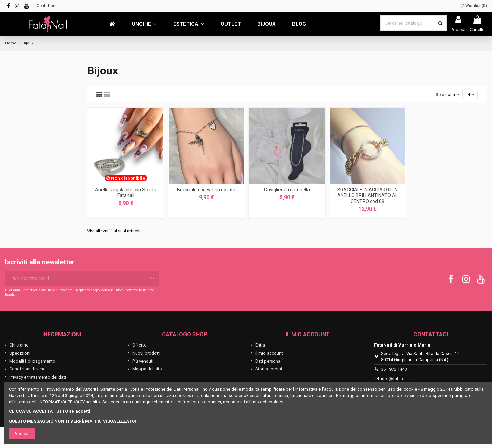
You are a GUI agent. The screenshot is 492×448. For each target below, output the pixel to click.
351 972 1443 (394, 369)
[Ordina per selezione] (447, 94)
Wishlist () (473, 6)
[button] (144, 24)
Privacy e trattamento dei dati (38, 377)
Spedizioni (20, 353)
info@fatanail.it (396, 378)
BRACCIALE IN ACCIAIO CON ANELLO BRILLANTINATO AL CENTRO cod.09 (367, 195)
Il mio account (269, 353)
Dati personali (269, 361)
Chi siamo (19, 345)
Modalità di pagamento (32, 361)
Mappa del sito (147, 369)
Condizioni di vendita (30, 369)
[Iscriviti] (152, 279)
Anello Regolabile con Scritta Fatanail (126, 193)
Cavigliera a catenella (287, 190)
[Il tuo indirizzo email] (75, 279)
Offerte (139, 345)
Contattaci (46, 6)
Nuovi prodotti (146, 353)
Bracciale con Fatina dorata (206, 190)
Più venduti (143, 361)
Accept (22, 433)
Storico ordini (269, 369)
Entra (260, 345)
